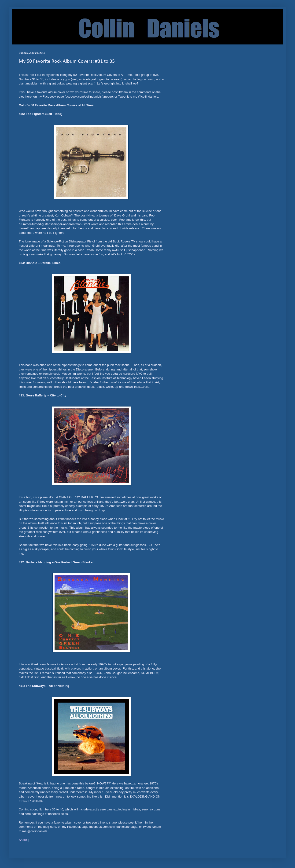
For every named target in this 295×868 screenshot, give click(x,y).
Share (23, 840)
